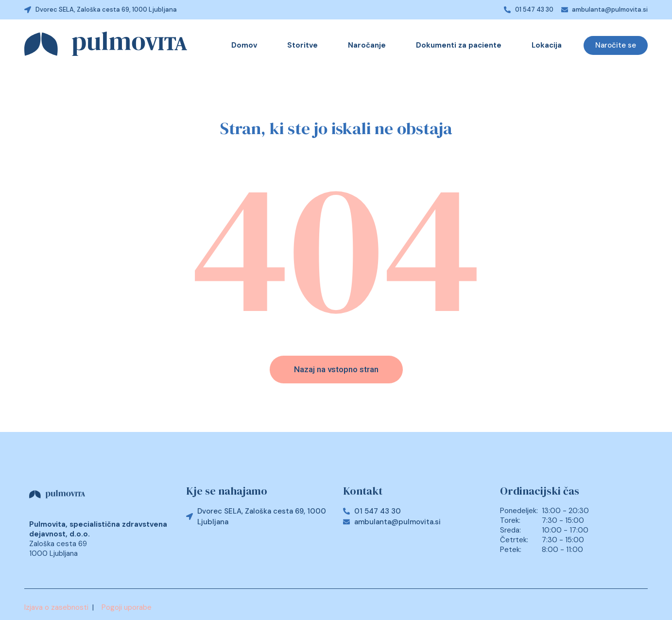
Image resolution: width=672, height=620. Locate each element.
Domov (244, 45)
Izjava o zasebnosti (56, 607)
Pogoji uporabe (127, 607)
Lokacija (547, 45)
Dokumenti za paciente (459, 45)
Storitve (302, 45)
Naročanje (367, 45)
